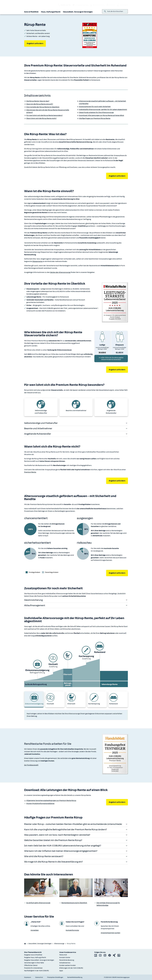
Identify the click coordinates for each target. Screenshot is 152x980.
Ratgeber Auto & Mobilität (33, 955)
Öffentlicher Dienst (31, 965)
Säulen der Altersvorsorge (60, 272)
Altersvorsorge (59, 944)
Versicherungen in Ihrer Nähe (34, 963)
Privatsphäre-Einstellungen (55, 977)
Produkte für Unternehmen (33, 968)
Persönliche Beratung (67, 960)
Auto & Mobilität (31, 12)
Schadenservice (65, 963)
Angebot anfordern (35, 43)
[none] (41, 888)
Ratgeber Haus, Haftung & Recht (35, 958)
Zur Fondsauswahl (31, 765)
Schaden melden (80, 5)
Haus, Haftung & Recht (51, 12)
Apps (61, 971)
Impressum (28, 977)
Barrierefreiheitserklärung (75, 977)
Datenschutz (39, 977)
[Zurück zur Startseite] (31, 5)
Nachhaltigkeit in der (37, 971)
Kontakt (110, 5)
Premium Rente (30, 472)
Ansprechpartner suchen (110, 933)
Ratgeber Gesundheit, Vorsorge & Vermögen (39, 960)
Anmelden (122, 5)
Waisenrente (37, 261)
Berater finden (97, 5)
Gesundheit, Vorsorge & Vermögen (78, 12)
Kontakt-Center (65, 958)
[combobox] (117, 11)
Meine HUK (63, 955)
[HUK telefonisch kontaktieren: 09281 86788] (64, 5)
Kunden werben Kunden (68, 965)
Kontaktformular (72, 930)
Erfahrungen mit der (71, 968)
